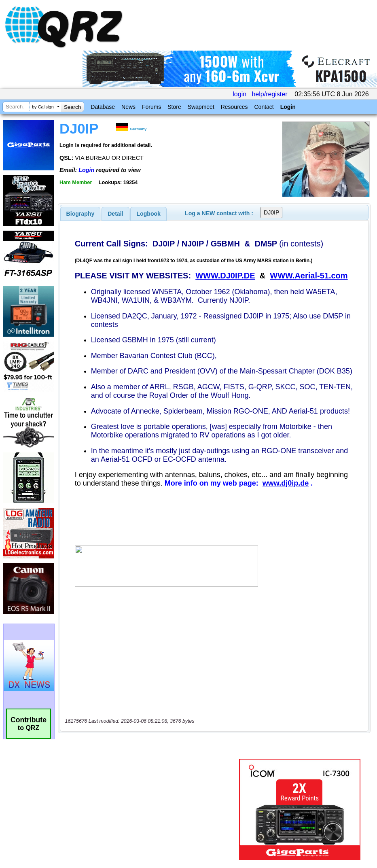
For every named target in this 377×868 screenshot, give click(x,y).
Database (103, 107)
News (128, 107)
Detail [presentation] (115, 214)
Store (174, 107)
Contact (264, 107)
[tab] (80, 214)
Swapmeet (201, 107)
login (239, 94)
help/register (269, 94)
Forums (151, 107)
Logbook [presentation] (149, 214)
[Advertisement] (150, 783)
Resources (234, 107)
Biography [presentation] (80, 214)
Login (288, 107)
